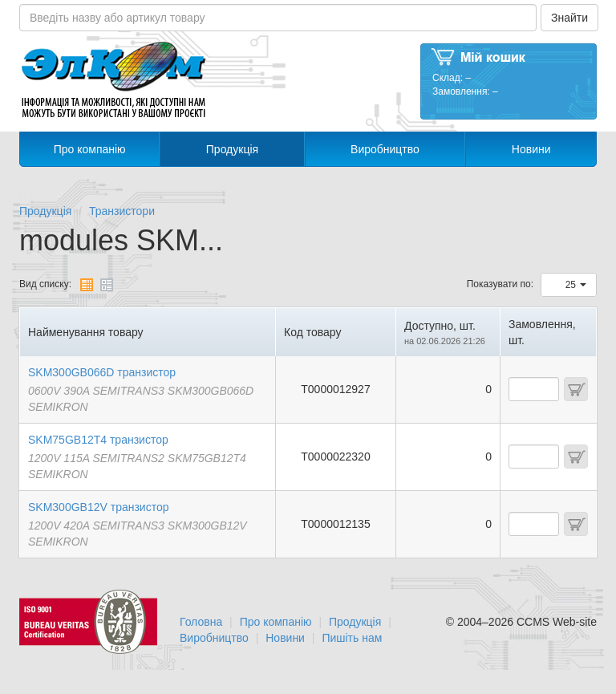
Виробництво (385, 149)
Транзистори (122, 211)
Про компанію (90, 149)
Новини (531, 149)
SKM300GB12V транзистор (99, 507)
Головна (201, 622)
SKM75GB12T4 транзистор (98, 440)
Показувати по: (500, 284)
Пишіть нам (352, 638)
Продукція (232, 149)
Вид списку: (45, 284)
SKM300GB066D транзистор (102, 372)
